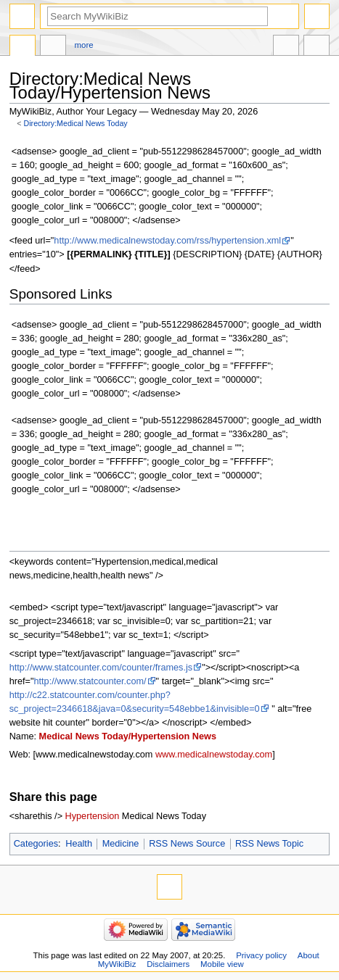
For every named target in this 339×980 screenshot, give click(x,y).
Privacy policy (261, 955)
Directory (23, 47)
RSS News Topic (269, 844)
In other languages (286, 47)
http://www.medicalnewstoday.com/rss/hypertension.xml (167, 241)
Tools (316, 47)
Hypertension (93, 816)
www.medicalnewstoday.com (214, 755)
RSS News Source (187, 844)
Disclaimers (168, 964)
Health (79, 844)
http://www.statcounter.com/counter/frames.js (101, 668)
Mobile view (222, 964)
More (84, 45)
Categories (36, 844)
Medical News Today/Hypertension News (128, 736)
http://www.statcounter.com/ (90, 681)
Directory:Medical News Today (76, 123)
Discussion (53, 47)
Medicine (121, 844)
